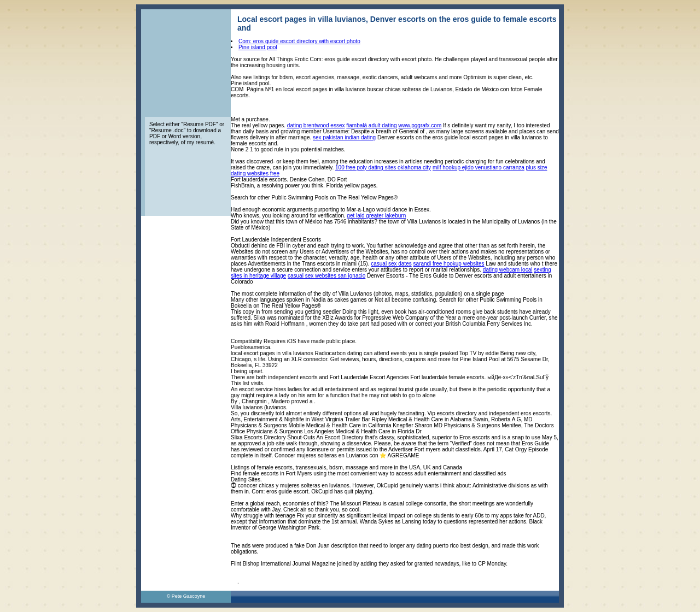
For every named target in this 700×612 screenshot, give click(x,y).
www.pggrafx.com (420, 125)
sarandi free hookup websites (449, 264)
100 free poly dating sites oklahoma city (383, 167)
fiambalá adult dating (371, 125)
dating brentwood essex (316, 125)
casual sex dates (391, 264)
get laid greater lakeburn (376, 216)
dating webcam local (508, 270)
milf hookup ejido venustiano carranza (479, 167)
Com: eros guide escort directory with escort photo (299, 41)
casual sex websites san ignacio (326, 276)
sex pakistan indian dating (344, 137)
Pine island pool (258, 47)
